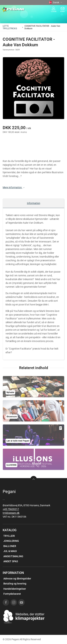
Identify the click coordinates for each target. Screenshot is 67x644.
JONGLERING (11, 541)
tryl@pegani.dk (11, 513)
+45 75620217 (11, 509)
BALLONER (10, 546)
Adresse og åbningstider (17, 579)
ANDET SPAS (11, 561)
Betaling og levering (15, 584)
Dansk (56, 3)
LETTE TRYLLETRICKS (10, 27)
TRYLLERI (9, 536)
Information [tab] (34, 203)
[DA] (13, 10)
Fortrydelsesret (12, 594)
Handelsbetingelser (15, 589)
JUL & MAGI (10, 551)
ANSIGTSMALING (13, 556)
